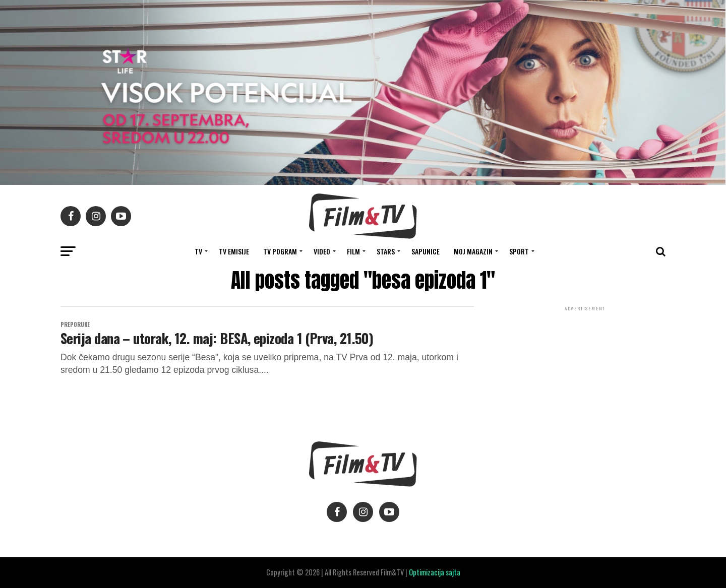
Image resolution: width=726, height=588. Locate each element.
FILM (353, 251)
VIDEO (322, 251)
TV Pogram (280, 251)
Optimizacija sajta (435, 572)
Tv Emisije (234, 251)
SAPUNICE (426, 251)
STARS (386, 251)
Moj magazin (473, 251)
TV (198, 251)
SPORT (519, 251)
